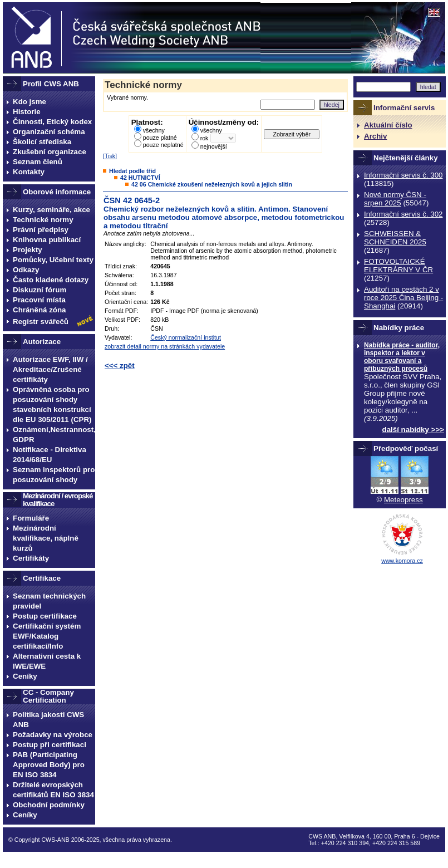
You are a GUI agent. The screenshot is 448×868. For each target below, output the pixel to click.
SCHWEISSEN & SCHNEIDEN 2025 (395, 238)
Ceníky (25, 676)
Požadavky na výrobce (53, 735)
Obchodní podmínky (49, 805)
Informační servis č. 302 (403, 214)
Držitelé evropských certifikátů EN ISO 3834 (53, 790)
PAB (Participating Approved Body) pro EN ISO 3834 (49, 765)
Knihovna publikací (47, 240)
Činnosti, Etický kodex (52, 122)
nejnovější (214, 146)
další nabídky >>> (413, 430)
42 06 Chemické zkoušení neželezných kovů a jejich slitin (212, 184)
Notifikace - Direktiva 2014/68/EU (50, 455)
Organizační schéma (49, 132)
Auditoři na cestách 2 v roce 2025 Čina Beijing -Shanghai (403, 298)
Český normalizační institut (186, 337)
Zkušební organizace (50, 152)
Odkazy (26, 270)
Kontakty (29, 172)
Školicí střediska (42, 142)
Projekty (28, 250)
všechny (154, 130)
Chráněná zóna (40, 310)
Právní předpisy (41, 230)
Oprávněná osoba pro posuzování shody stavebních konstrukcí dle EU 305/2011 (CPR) (52, 404)
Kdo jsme (29, 102)
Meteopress (403, 500)
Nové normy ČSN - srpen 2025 (395, 199)
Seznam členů (38, 162)
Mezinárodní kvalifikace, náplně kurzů (46, 538)
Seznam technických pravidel (49, 601)
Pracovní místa (39, 300)
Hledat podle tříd (132, 171)
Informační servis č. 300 (403, 175)
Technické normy (43, 220)
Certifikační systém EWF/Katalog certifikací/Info (47, 636)
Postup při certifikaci (50, 745)
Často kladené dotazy (51, 280)
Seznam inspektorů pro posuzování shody (54, 475)
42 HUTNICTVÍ (140, 178)
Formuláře (31, 518)
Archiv (375, 136)
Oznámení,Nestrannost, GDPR (54, 435)
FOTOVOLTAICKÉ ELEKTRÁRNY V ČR (398, 266)
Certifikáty (31, 558)
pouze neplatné (163, 145)
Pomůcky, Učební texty (53, 260)
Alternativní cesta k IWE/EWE (47, 661)
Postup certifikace (45, 616)
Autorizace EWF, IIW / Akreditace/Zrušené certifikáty (50, 369)
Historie (27, 112)
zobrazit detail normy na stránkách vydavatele (165, 346)
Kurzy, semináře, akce (51, 210)
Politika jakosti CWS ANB (48, 720)
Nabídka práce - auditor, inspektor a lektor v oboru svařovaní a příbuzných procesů (402, 357)
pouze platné (160, 138)
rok (205, 138)
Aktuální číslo (388, 125)
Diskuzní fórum (40, 290)
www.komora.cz (402, 561)
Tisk (110, 156)
